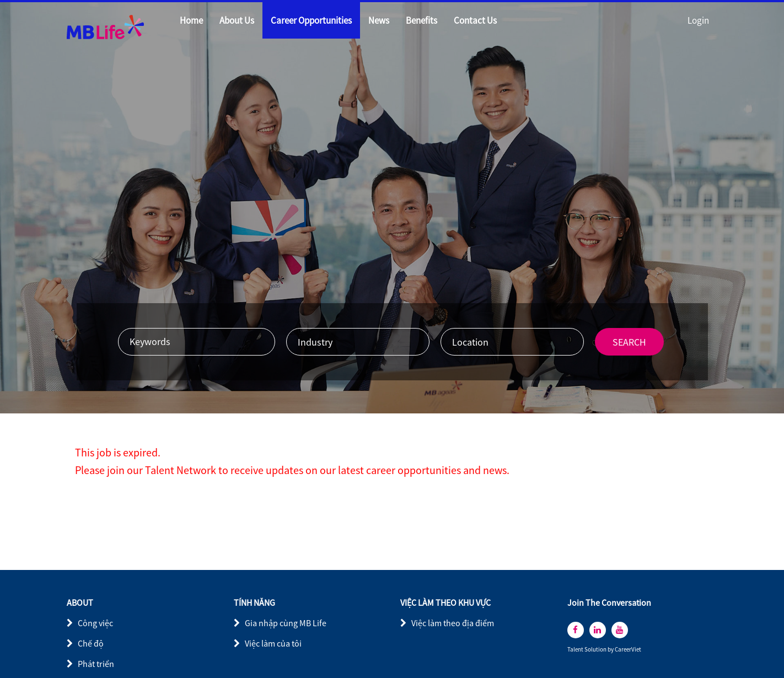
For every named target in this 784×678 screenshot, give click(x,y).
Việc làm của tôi (273, 643)
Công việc (95, 623)
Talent (576, 650)
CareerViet (628, 650)
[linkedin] (598, 630)
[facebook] (576, 630)
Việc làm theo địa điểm (453, 623)
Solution (596, 650)
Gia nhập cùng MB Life (286, 623)
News (379, 20)
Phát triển (96, 664)
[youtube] (620, 630)
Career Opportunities (311, 20)
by (611, 650)
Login (698, 20)
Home (191, 20)
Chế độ (91, 643)
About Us (237, 20)
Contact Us (475, 20)
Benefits (421, 20)
